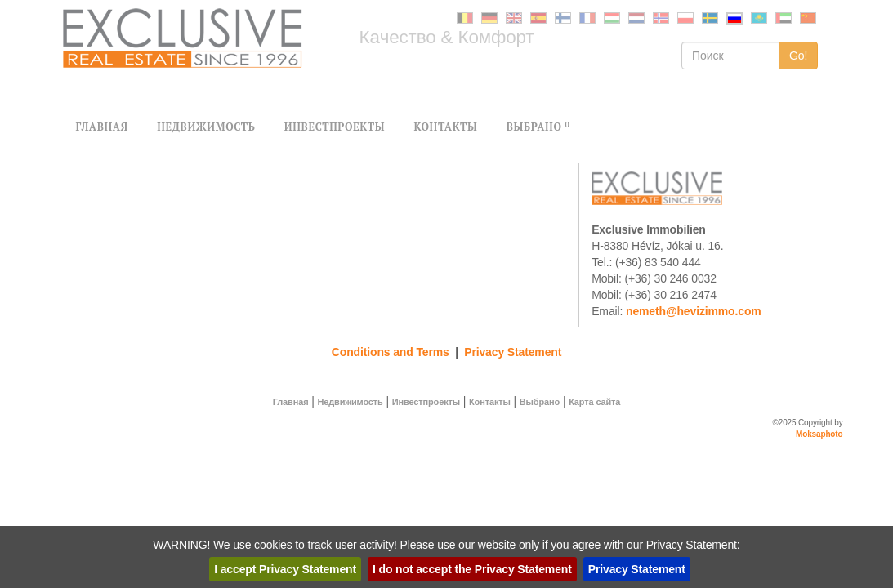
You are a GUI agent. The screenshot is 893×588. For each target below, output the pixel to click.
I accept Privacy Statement (285, 569)
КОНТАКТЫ (445, 127)
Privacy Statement (513, 352)
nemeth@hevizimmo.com (694, 311)
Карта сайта (594, 402)
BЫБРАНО (538, 127)
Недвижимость (350, 402)
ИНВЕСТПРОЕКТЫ (335, 127)
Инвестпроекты (426, 402)
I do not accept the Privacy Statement (472, 569)
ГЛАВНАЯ (102, 127)
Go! (799, 56)
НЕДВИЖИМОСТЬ (206, 127)
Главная (291, 402)
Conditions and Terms (391, 352)
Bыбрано (540, 402)
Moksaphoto (819, 434)
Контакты (490, 402)
